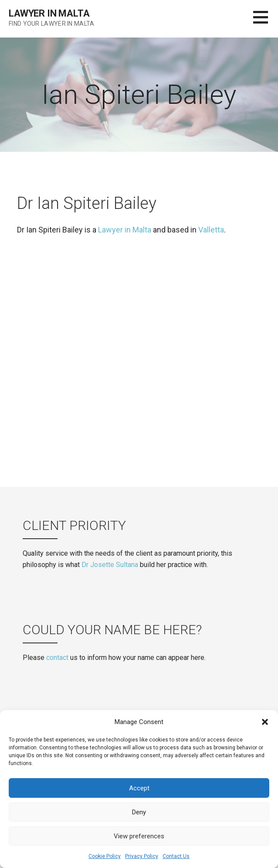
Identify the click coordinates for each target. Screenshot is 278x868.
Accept (139, 788)
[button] (265, 722)
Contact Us (176, 856)
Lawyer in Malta (49, 13)
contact (57, 658)
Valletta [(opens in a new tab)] (211, 230)
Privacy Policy (142, 856)
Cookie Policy (105, 856)
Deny (139, 812)
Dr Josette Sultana (110, 565)
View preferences (139, 836)
